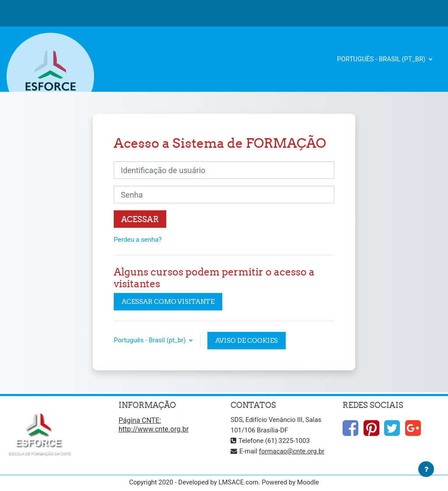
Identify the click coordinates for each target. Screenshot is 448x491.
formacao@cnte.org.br (292, 451)
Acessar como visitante (168, 301)
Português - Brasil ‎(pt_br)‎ (382, 59)
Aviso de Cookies (247, 340)
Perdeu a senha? (138, 240)
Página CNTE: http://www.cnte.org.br (154, 425)
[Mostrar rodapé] (426, 469)
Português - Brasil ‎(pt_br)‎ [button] (150, 340)
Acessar (140, 219)
